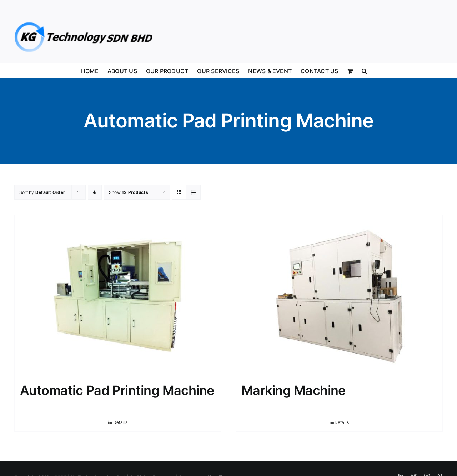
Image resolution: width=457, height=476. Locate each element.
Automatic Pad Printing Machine (117, 390)
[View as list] (193, 192)
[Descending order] (95, 192)
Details (120, 422)
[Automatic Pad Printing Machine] (118, 295)
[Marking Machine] (339, 295)
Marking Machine (293, 390)
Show (129, 192)
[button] (364, 70)
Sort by (42, 192)
